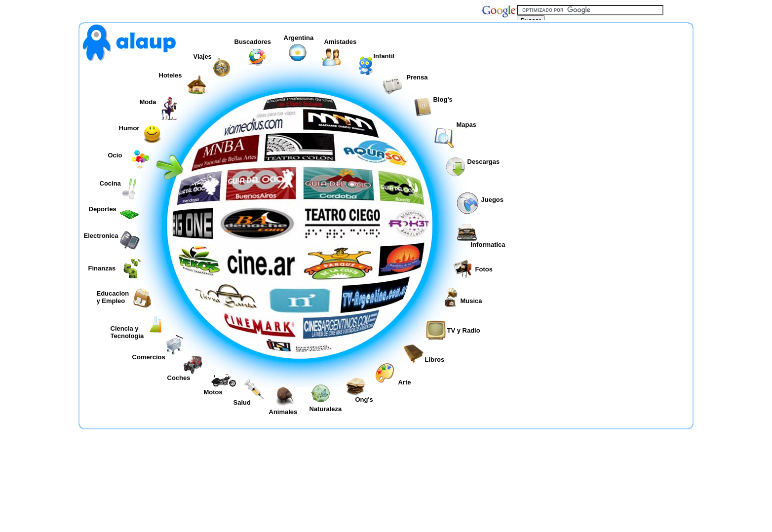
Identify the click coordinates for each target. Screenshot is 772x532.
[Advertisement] (604, 145)
